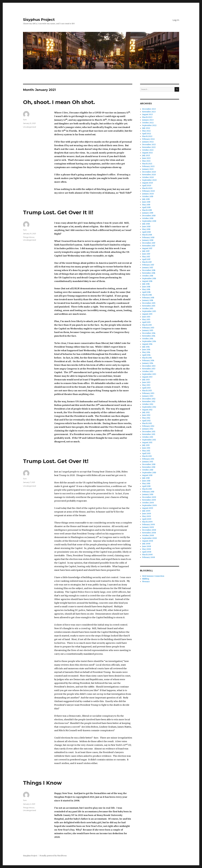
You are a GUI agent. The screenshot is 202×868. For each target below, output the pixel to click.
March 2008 (147, 555)
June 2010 (146, 481)
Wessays (146, 582)
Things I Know (29, 237)
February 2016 (148, 298)
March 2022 (147, 136)
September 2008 (149, 538)
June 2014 (146, 350)
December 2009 (149, 497)
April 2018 (146, 232)
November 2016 (149, 273)
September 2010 (149, 473)
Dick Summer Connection (153, 576)
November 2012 (149, 402)
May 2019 (146, 205)
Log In (176, 20)
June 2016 (146, 287)
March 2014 (147, 358)
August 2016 (147, 281)
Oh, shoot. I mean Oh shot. (59, 102)
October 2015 (148, 309)
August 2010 (147, 475)
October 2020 (148, 177)
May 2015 (146, 320)
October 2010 (148, 470)
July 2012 (146, 412)
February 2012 (148, 426)
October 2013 (148, 371)
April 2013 (146, 388)
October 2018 (148, 218)
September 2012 (149, 407)
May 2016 (146, 289)
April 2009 (147, 519)
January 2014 (148, 363)
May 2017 (146, 257)
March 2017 (147, 262)
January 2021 (148, 169)
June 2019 (146, 202)
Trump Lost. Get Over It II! (58, 212)
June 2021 (146, 158)
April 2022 (147, 134)
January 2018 (148, 240)
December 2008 (149, 530)
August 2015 (147, 314)
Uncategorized (29, 127)
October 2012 (148, 404)
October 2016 (148, 276)
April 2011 (146, 453)
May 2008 (146, 549)
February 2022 (148, 139)
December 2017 (149, 243)
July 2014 (146, 347)
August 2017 (147, 248)
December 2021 (149, 145)
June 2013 (146, 382)
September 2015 (149, 311)
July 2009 (146, 511)
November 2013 (149, 369)
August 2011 (147, 443)
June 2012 (146, 415)
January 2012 (148, 429)
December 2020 (149, 172)
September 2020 (149, 180)
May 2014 (146, 352)
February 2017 (148, 265)
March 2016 (147, 295)
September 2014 (149, 341)
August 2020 (148, 183)
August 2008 (148, 541)
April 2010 (146, 486)
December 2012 (149, 399)
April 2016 (146, 292)
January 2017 (148, 268)
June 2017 (146, 254)
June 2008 (147, 546)
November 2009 (149, 500)
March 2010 (147, 489)
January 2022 (148, 142)
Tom (25, 120)
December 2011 (149, 432)
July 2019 (146, 199)
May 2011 (146, 451)
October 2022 (148, 123)
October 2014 (148, 339)
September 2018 (149, 221)
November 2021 (149, 147)
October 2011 (148, 437)
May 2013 (146, 385)
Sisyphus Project (39, 20)
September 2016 (149, 279)
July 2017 (146, 251)
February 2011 (148, 459)
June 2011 (146, 448)
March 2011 (147, 456)
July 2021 (146, 155)
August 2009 (148, 508)
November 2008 (149, 533)
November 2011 (149, 434)
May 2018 (146, 229)
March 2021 (147, 164)
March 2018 (147, 235)
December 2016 (149, 270)
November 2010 (149, 467)
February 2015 (148, 328)
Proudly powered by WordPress (53, 856)
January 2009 (148, 527)
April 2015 (146, 322)
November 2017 (149, 246)
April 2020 (147, 186)
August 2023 (148, 114)
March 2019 (147, 210)
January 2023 (148, 120)
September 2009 (149, 505)
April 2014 (146, 355)
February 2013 (148, 393)
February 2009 (148, 525)
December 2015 (149, 303)
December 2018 (149, 216)
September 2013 (149, 374)
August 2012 (147, 410)
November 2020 (149, 175)
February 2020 (148, 191)
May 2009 (146, 516)
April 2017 (146, 259)
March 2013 (147, 391)
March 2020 (147, 188)
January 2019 (148, 213)
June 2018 (146, 227)
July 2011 (146, 445)
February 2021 (148, 166)
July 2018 (146, 224)
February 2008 (148, 557)
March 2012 (147, 423)
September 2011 (149, 440)
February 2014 (148, 361)
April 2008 (147, 552)
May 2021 (146, 161)
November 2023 (149, 112)
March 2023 (147, 117)
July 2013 (146, 380)
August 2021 (147, 153)
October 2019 (148, 196)
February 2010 (148, 492)
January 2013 (148, 396)
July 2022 (146, 128)
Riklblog (146, 579)
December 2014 (149, 333)
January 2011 (148, 462)
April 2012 (146, 421)
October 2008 (148, 535)
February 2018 (148, 238)
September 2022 (149, 125)
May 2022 (146, 131)
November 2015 (149, 306)
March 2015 (147, 325)
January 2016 (148, 300)
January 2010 (148, 494)
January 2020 (148, 194)
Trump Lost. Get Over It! (56, 461)
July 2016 (146, 284)
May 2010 (146, 484)
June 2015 (146, 317)
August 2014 (147, 344)
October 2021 (148, 150)
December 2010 (149, 464)
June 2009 (147, 514)
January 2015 (148, 330)
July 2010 (146, 478)
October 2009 (148, 503)
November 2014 (149, 336)
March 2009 (147, 522)
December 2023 (149, 109)
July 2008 (146, 544)
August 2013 (147, 377)
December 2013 (149, 366)
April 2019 (146, 207)
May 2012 (146, 418)
